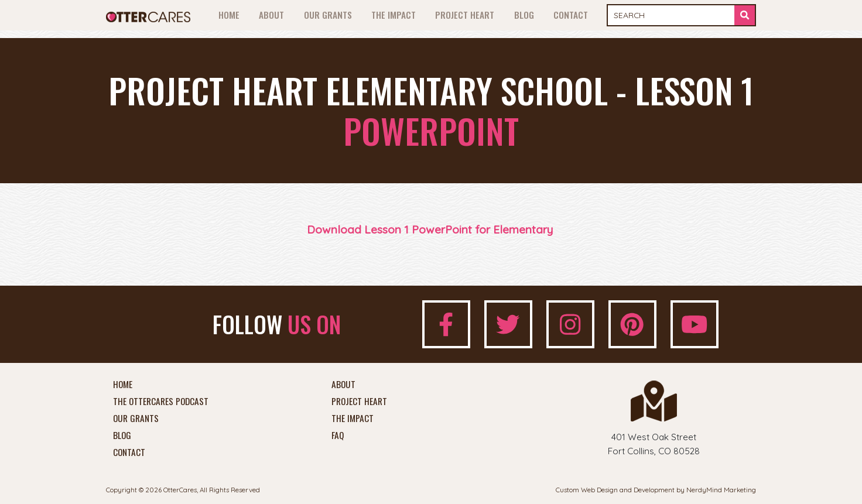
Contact (571, 15)
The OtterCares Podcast (161, 402)
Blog (524, 15)
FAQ (338, 436)
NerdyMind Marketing (721, 490)
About (271, 15)
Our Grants (328, 15)
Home (229, 15)
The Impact (394, 15)
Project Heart (465, 15)
